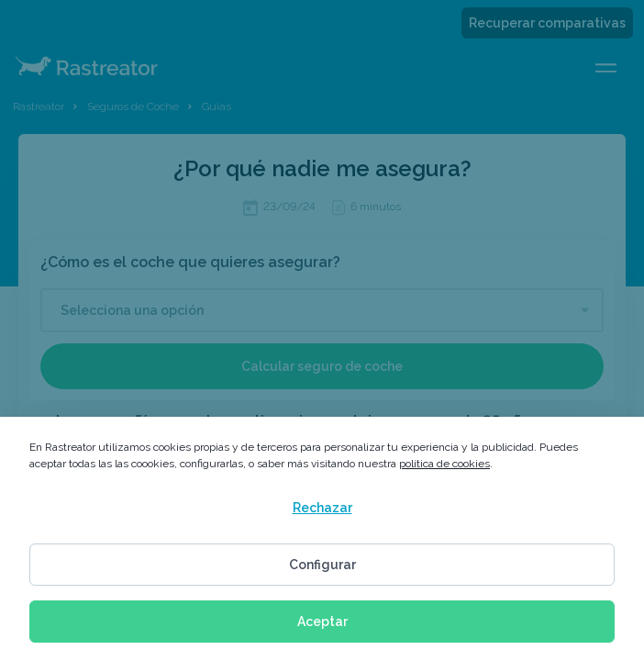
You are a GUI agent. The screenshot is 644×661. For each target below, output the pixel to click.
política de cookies (444, 464)
